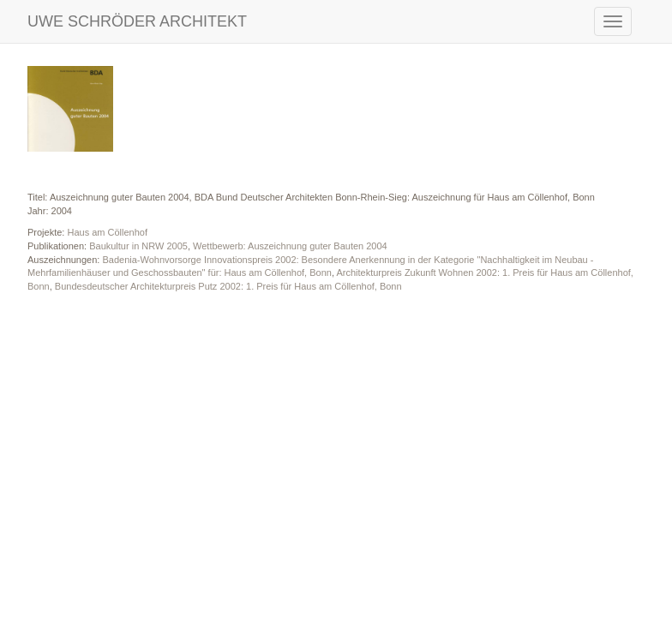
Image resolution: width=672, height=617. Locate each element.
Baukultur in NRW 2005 (138, 246)
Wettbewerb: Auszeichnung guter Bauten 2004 (290, 246)
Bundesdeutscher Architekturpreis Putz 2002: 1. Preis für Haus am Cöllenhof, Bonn (228, 286)
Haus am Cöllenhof (107, 232)
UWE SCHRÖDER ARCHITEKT (137, 21)
